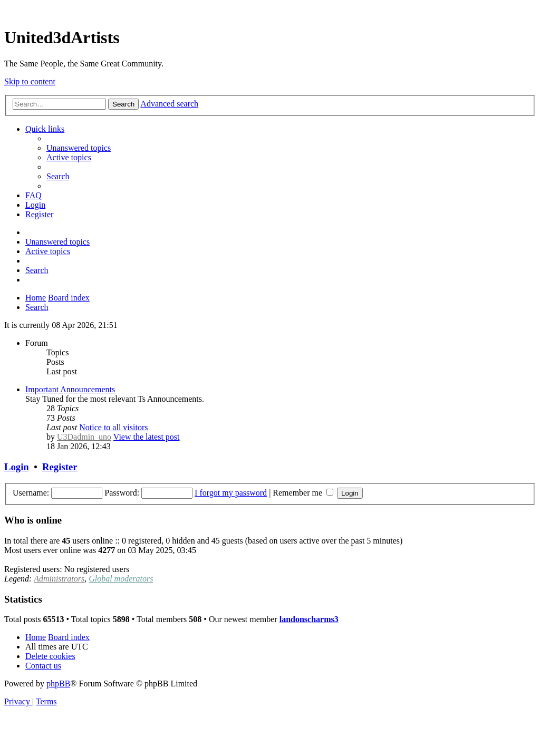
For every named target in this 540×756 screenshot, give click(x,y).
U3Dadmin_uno (84, 437)
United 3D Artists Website (270, 10)
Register (60, 467)
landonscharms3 (309, 619)
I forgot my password (231, 493)
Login (17, 467)
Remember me (303, 493)
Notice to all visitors (113, 427)
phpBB (58, 684)
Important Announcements (70, 389)
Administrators (59, 579)
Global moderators (121, 579)
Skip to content (30, 81)
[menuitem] (79, 148)
